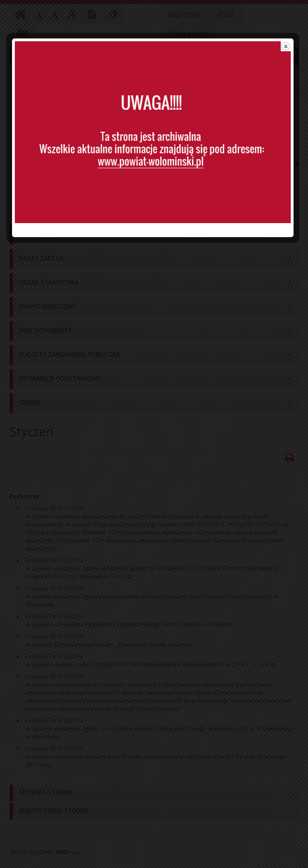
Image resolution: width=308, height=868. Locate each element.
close (287, 53)
